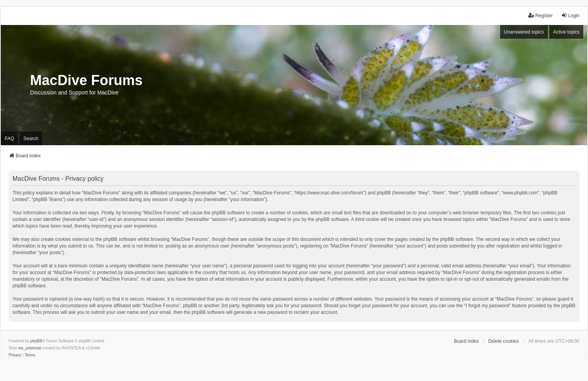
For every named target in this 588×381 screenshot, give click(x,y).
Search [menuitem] (31, 139)
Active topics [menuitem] (566, 32)
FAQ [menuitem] (9, 139)
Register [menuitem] (541, 15)
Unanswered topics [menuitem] (524, 32)
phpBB (36, 341)
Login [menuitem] (570, 15)
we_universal (30, 348)
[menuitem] (15, 355)
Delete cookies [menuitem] (503, 341)
